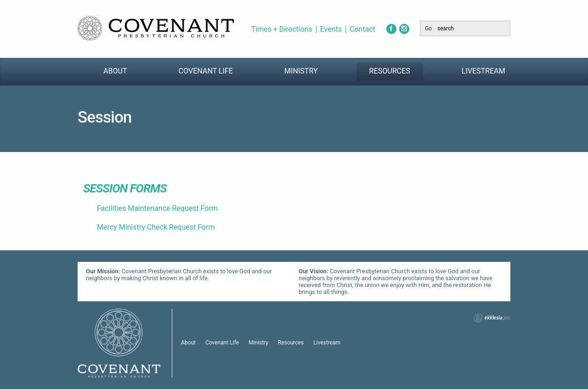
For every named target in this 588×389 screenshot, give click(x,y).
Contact (362, 29)
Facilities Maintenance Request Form (157, 208)
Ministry (301, 71)
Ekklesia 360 (492, 318)
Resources (390, 71)
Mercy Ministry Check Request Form (156, 227)
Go (428, 28)
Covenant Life (206, 71)
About (115, 71)
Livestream (483, 71)
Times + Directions (282, 29)
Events (331, 29)
